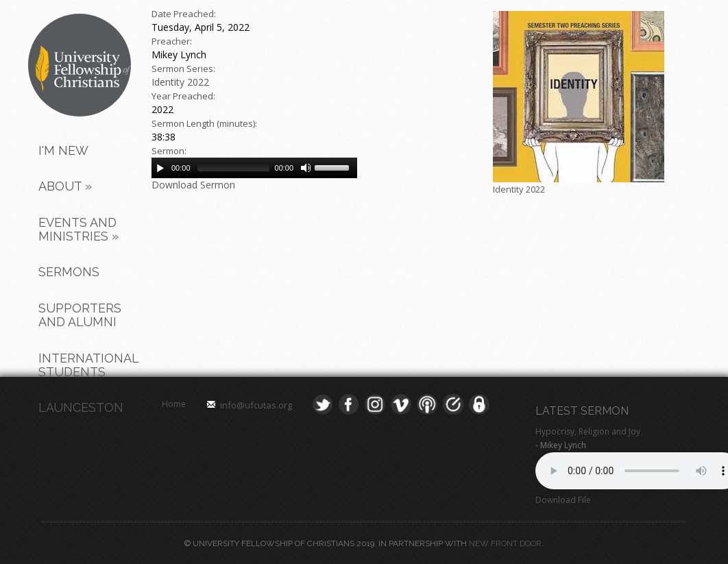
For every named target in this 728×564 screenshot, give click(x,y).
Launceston (81, 407)
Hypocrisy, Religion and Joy (588, 431)
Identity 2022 (180, 82)
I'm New (63, 150)
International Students (86, 365)
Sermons (69, 272)
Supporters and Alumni (80, 315)
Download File (563, 500)
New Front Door (505, 543)
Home (174, 404)
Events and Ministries (78, 229)
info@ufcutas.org (256, 405)
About (65, 186)
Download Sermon (193, 185)
